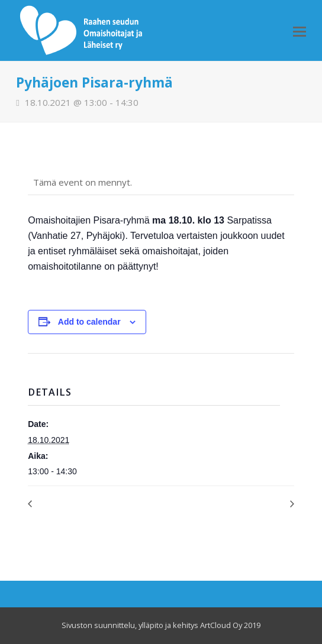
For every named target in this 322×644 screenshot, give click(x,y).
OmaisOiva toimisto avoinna (80, 504)
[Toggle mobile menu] (300, 31)
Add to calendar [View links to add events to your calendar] (89, 322)
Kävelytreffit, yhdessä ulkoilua (240, 504)
